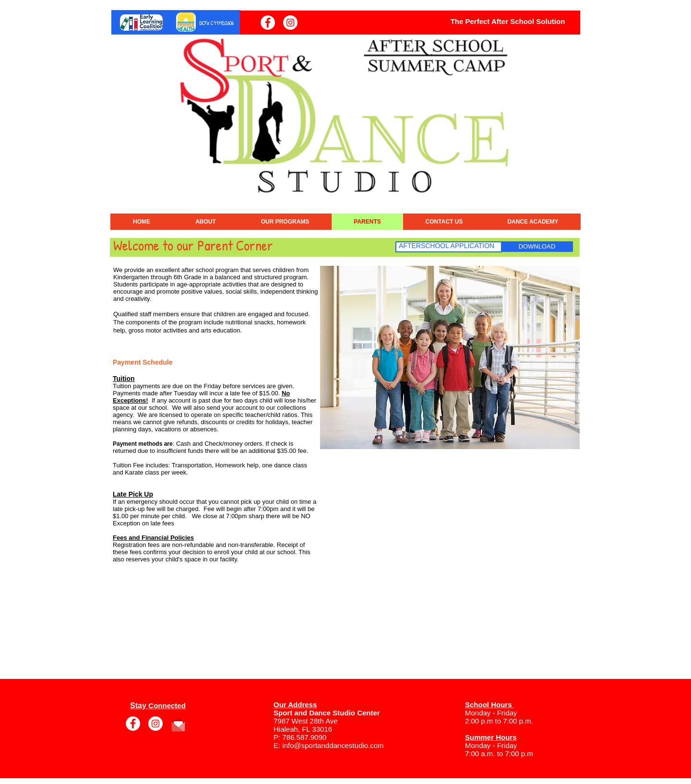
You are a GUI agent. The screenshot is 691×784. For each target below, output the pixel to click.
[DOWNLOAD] (537, 247)
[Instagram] (290, 23)
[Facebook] (268, 23)
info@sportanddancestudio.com (333, 745)
